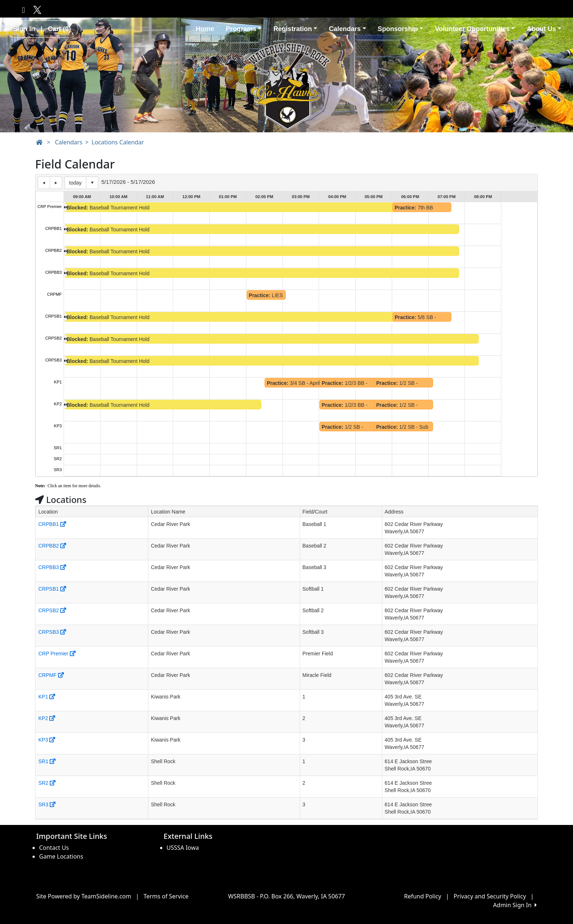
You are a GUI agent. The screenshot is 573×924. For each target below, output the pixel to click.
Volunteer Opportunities (475, 29)
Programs (244, 29)
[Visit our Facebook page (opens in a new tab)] (23, 10)
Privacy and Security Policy (490, 896)
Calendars (348, 29)
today (75, 183)
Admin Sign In (515, 905)
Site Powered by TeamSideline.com (84, 896)
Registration (295, 29)
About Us (544, 29)
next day (56, 183)
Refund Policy (423, 896)
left (65, 207)
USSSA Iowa (183, 848)
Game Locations (61, 856)
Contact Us (54, 848)
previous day (44, 183)
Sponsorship (401, 29)
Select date (92, 183)
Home (205, 29)
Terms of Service (166, 896)
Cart (59, 29)
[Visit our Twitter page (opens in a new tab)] (36, 10)
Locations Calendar (118, 142)
